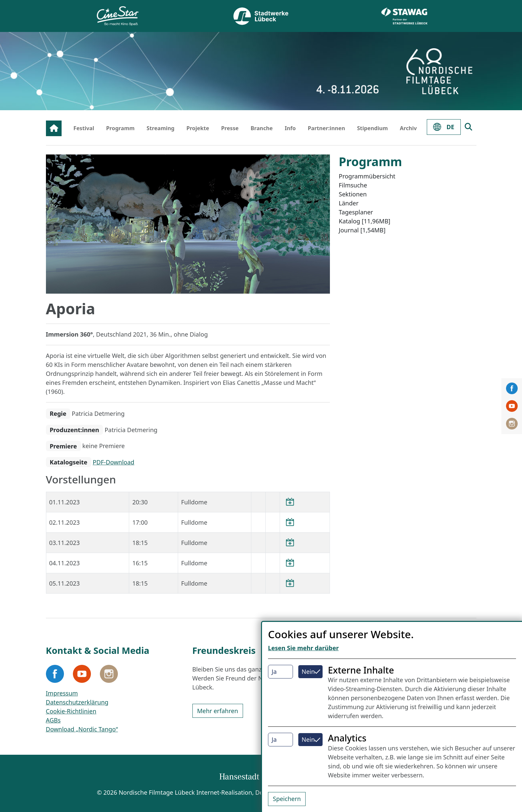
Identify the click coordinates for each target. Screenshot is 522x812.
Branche (262, 128)
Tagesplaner (356, 212)
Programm (121, 128)
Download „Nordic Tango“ (82, 729)
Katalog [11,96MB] (365, 221)
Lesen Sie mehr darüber (303, 648)
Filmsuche (353, 185)
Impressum (62, 693)
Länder (349, 203)
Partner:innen (326, 128)
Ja (274, 672)
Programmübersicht (367, 176)
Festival (84, 128)
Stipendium (372, 128)
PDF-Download (114, 462)
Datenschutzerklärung (77, 702)
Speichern (287, 799)
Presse (230, 128)
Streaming (160, 128)
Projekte (198, 128)
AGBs (53, 720)
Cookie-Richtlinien (71, 711)
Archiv (408, 128)
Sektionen (353, 194)
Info (290, 128)
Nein (308, 672)
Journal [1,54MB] (362, 230)
